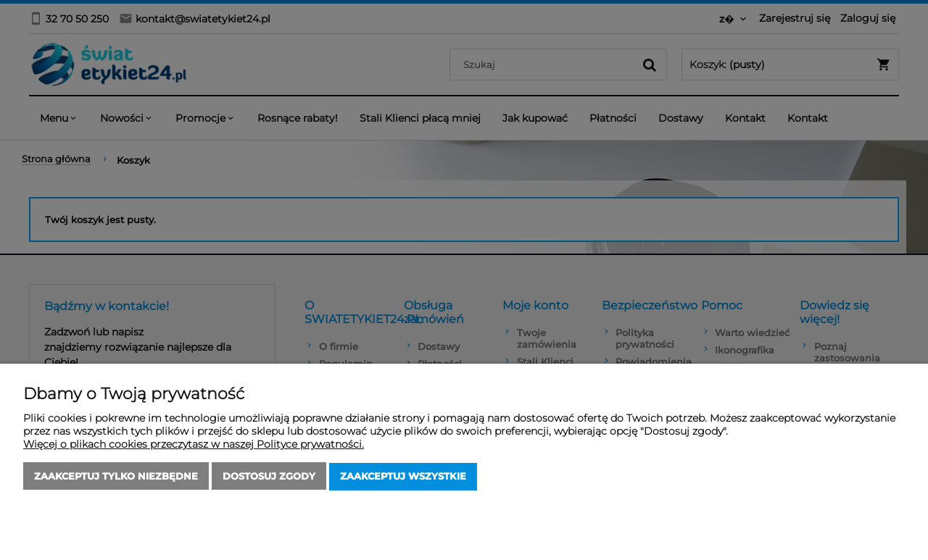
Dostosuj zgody (269, 477)
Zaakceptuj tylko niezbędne (116, 477)
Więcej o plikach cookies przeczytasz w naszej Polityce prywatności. (194, 445)
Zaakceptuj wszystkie (403, 477)
